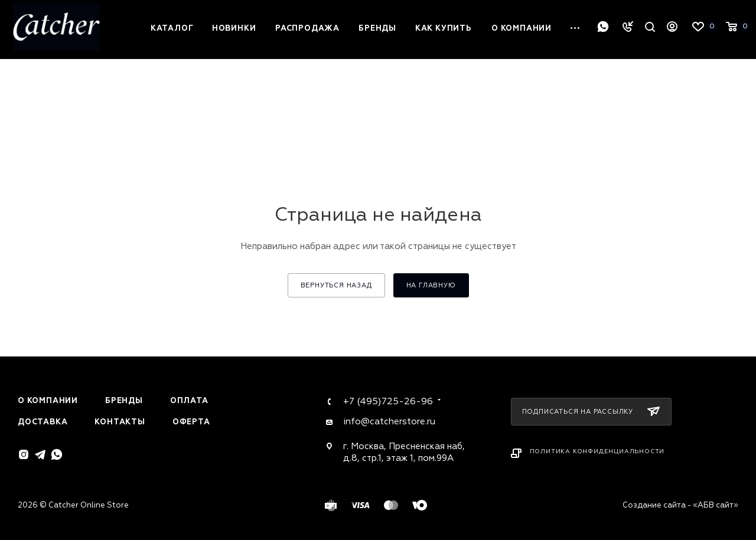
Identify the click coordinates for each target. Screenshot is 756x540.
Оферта (191, 422)
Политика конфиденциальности (597, 451)
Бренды (124, 401)
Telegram (40, 454)
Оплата (189, 401)
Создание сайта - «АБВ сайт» (680, 505)
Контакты (120, 422)
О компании (48, 401)
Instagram (24, 454)
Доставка (43, 422)
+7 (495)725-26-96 (388, 401)
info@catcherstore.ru (389, 422)
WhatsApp (603, 27)
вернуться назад (336, 285)
